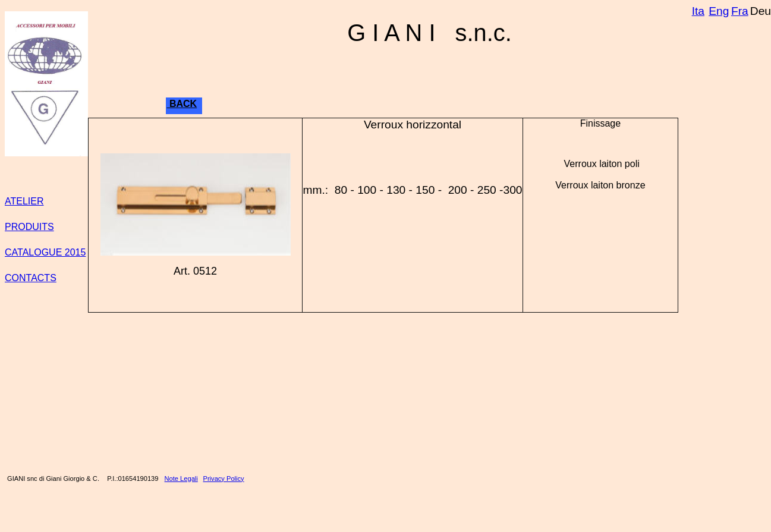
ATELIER (24, 201)
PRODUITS (29, 227)
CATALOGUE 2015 (45, 252)
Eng (719, 11)
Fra (740, 11)
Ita (698, 11)
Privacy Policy (224, 479)
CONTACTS (31, 278)
